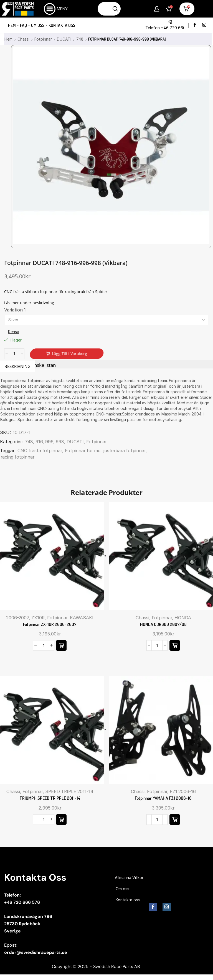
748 (80, 39)
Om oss (38, 25)
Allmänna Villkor (129, 878)
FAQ (23, 25)
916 (39, 442)
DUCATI (64, 39)
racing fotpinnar (17, 457)
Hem (12, 25)
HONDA (183, 618)
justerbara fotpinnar (125, 451)
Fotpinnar (43, 39)
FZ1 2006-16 (183, 792)
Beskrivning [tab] (17, 366)
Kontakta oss (62, 25)
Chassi (23, 39)
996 (49, 442)
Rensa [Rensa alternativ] (14, 332)
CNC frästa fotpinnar (40, 451)
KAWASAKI (82, 618)
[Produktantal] (14, 354)
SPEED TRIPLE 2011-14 (69, 792)
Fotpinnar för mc (83, 451)
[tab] (17, 366)
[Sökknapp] (116, 9)
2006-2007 (17, 618)
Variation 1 (15, 310)
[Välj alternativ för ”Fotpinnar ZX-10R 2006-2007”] (61, 645)
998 (60, 442)
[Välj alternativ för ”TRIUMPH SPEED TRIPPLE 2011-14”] (61, 820)
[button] (175, 820)
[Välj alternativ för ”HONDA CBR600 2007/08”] (175, 645)
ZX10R (38, 618)
